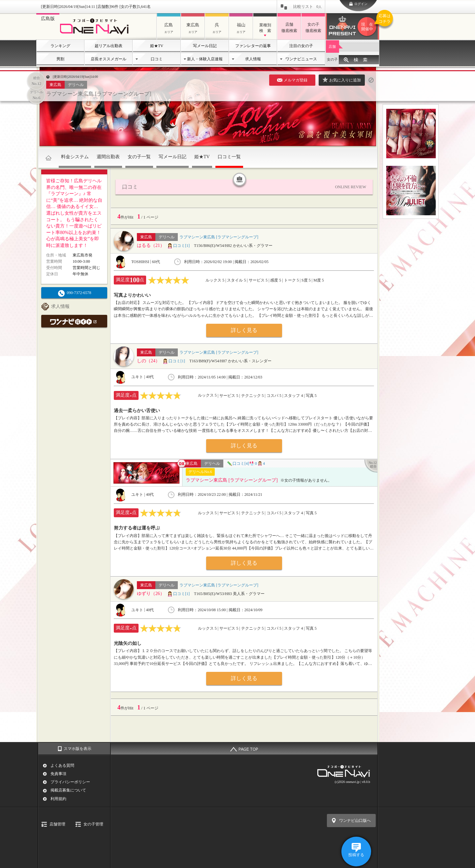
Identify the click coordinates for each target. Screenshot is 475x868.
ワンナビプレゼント (368, 27)
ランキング (60, 46)
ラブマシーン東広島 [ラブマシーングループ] (99, 94)
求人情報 (253, 59)
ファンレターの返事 (253, 46)
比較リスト (307, 7)
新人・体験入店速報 (205, 59)
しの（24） (148, 361)
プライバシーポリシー (70, 782)
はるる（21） (151, 245)
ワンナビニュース (301, 59)
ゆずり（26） (151, 594)
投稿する (356, 855)
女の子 (332, 59)
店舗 (332, 46)
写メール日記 (205, 46)
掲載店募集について (68, 790)
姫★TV (157, 46)
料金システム (75, 157)
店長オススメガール (109, 59)
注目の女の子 (301, 46)
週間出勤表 (108, 157)
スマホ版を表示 (78, 749)
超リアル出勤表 (109, 46)
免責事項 (58, 774)
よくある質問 (62, 765)
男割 (60, 59)
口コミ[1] (178, 246)
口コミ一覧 (229, 157)
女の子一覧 (139, 157)
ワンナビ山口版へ (355, 821)
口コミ (157, 59)
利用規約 (58, 799)
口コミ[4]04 (246, 464)
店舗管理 (57, 824)
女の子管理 (93, 824)
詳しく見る (244, 330)
